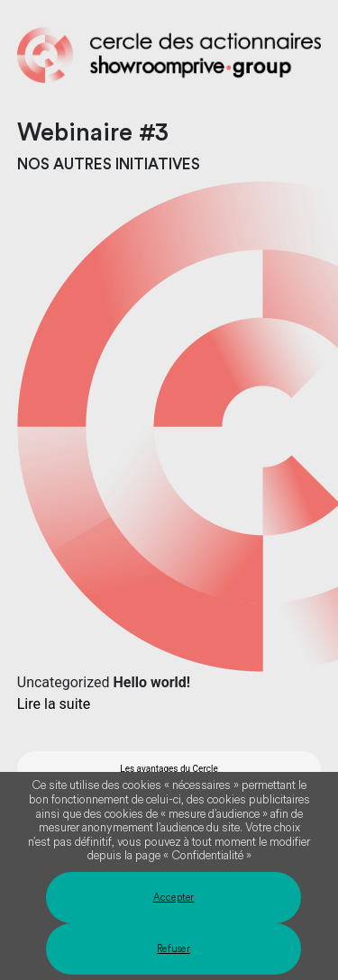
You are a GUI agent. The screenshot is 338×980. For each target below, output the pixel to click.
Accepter (174, 898)
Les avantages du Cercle (169, 769)
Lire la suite (54, 704)
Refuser (174, 949)
